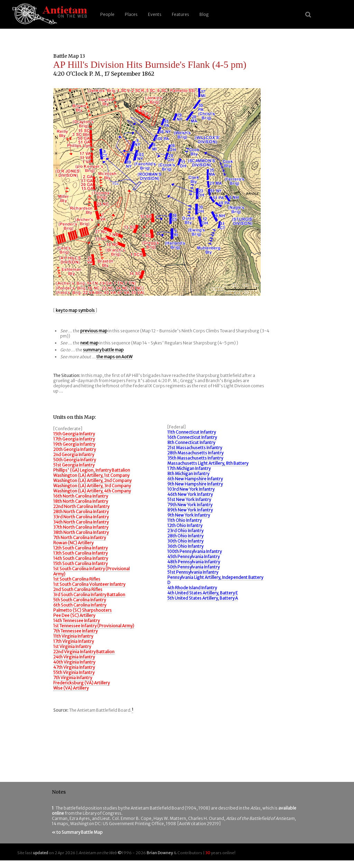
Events (155, 14)
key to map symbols (76, 310)
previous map (94, 331)
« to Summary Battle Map (77, 832)
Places (131, 14)
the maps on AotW (114, 357)
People (107, 14)
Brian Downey (160, 853)
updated (40, 853)
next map (89, 343)
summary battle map (103, 350)
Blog (204, 14)
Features (180, 14)
